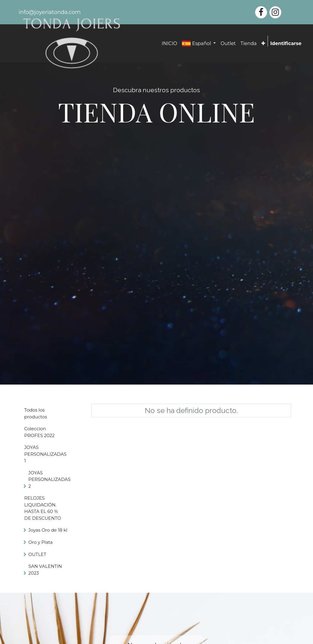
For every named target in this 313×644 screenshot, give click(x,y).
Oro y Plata (41, 542)
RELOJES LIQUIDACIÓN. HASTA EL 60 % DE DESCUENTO (43, 508)
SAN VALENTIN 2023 (45, 570)
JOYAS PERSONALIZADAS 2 (50, 479)
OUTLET (37, 554)
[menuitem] (169, 44)
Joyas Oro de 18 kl (48, 530)
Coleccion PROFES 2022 (39, 432)
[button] (263, 44)
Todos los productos (36, 413)
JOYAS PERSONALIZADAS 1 (45, 454)
